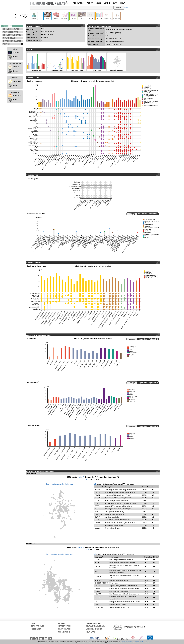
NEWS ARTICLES (37, 626)
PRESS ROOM (36, 629)
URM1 (97, 604)
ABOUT (90, 3)
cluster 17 (81, 477)
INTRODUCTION (64, 626)
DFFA (97, 509)
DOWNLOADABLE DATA (95, 626)
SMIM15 (98, 560)
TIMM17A (98, 576)
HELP (123, 3)
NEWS (98, 3)
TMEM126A (99, 607)
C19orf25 (98, 498)
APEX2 (97, 490)
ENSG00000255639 (101, 583)
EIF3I (97, 602)
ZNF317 (97, 517)
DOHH (97, 525)
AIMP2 (97, 571)
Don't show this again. (141, 642)
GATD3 (97, 566)
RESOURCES (78, 3)
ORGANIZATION (64, 629)
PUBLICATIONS (64, 632)
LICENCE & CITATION (94, 629)
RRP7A (97, 506)
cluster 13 (81, 547)
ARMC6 (97, 591)
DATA (115, 3)
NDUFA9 (98, 594)
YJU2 (97, 512)
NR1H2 (97, 523)
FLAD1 (97, 520)
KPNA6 (97, 580)
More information (128, 642)
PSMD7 (97, 495)
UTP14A (98, 503)
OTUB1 (97, 492)
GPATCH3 (98, 514)
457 (87, 479)
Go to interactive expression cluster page (59, 484)
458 (87, 549)
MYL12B (98, 528)
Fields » (127, 8)
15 (95, 484)
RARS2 (97, 586)
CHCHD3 (98, 598)
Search (119, 8)
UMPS (97, 501)
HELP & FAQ (91, 632)
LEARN (107, 3)
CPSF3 (97, 588)
